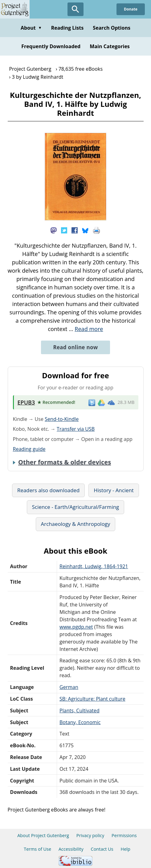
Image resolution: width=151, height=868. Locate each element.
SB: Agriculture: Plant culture (92, 699)
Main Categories (110, 46)
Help (126, 849)
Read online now (75, 347)
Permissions (124, 835)
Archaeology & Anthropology (76, 524)
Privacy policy (90, 835)
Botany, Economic (80, 722)
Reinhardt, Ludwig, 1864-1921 (94, 566)
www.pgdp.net (76, 627)
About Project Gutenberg (43, 835)
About (31, 28)
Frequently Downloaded (51, 46)
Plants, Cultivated (80, 711)
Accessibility (71, 849)
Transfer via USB (76, 429)
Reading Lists (67, 28)
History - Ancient (114, 490)
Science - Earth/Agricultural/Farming (75, 507)
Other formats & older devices (65, 462)
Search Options (112, 28)
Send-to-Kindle (62, 419)
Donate (131, 9)
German (69, 687)
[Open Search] (75, 9)
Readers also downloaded (48, 490)
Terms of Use (37, 849)
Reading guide (29, 449)
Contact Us (102, 849)
